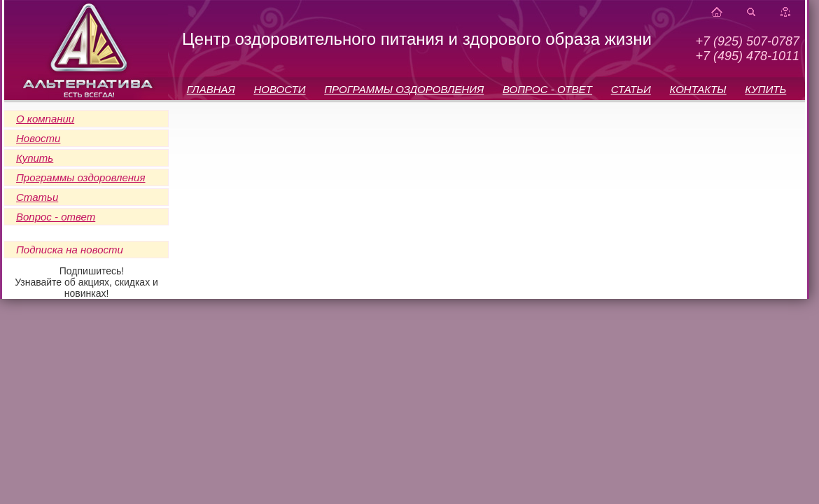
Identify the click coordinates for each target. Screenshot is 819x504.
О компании (45, 119)
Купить (35, 158)
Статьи (37, 197)
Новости (38, 138)
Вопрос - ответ (56, 217)
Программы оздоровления (80, 177)
